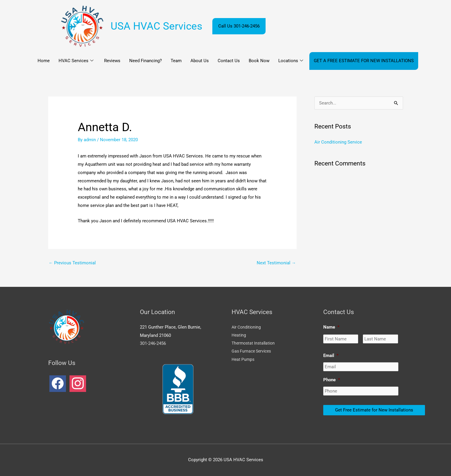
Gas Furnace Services (253, 352)
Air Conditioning (248, 327)
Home (44, 61)
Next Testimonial (276, 263)
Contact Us (229, 61)
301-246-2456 (153, 344)
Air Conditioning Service (338, 142)
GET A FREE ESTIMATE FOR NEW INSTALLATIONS (364, 61)
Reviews (112, 61)
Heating (239, 335)
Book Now (259, 61)
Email (331, 356)
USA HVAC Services (156, 26)
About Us (200, 61)
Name (331, 327)
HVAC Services (76, 61)
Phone (332, 380)
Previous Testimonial (72, 263)
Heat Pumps (244, 360)
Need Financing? (146, 61)
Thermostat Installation (255, 344)
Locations (291, 61)
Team (176, 61)
